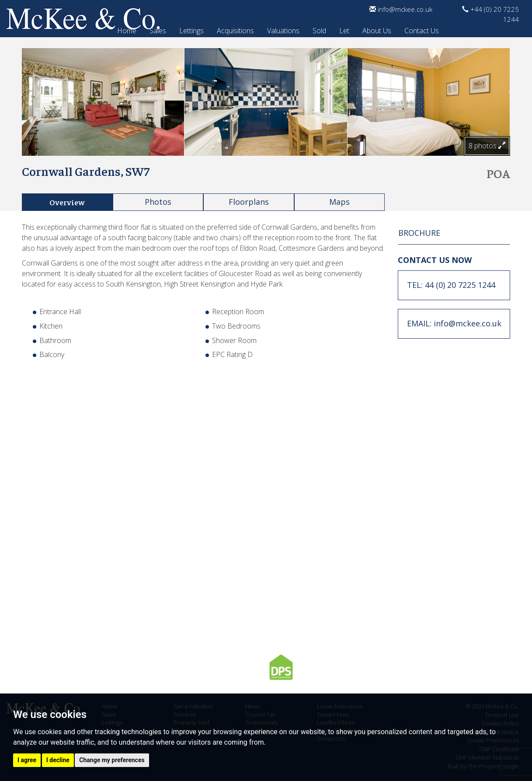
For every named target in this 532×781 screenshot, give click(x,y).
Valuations (283, 29)
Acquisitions (235, 29)
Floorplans (249, 202)
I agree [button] (27, 760)
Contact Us (422, 29)
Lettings (191, 29)
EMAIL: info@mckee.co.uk (454, 323)
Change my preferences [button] (112, 760)
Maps (339, 202)
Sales (158, 29)
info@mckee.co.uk (401, 9)
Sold (319, 29)
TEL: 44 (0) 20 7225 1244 (451, 285)
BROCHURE (419, 233)
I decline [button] (58, 760)
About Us (377, 29)
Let (344, 29)
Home (127, 29)
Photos (158, 202)
